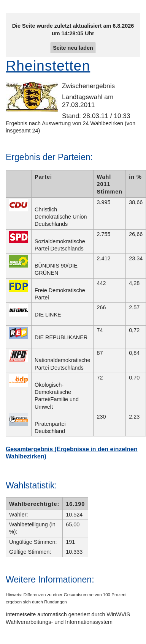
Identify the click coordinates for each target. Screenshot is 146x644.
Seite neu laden (73, 48)
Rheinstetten (48, 66)
